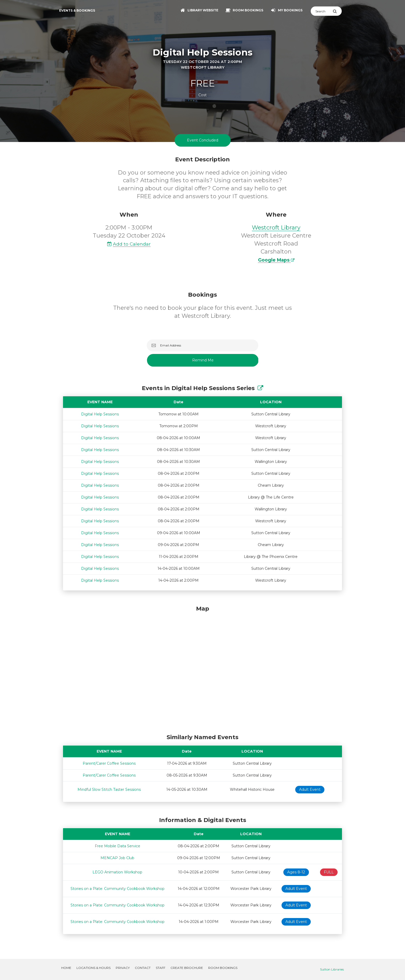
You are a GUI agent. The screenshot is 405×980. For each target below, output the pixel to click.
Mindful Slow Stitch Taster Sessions (109, 789)
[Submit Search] (337, 11)
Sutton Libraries (332, 969)
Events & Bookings (77, 10)
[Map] (202, 668)
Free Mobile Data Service (118, 846)
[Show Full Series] (260, 388)
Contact (143, 968)
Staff (161, 968)
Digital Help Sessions (100, 414)
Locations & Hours (94, 968)
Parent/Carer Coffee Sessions (109, 763)
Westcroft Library (276, 228)
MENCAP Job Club (117, 858)
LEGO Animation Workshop (117, 872)
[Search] (322, 11)
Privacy (123, 968)
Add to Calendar (129, 244)
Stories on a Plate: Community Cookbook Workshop (118, 889)
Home (66, 968)
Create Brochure (187, 968)
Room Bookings (223, 968)
